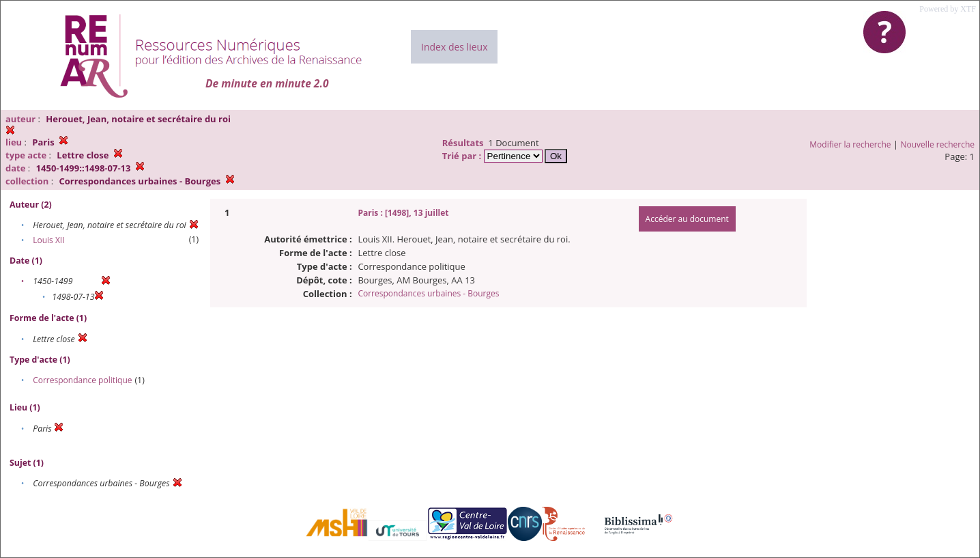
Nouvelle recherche (938, 144)
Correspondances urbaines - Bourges (428, 293)
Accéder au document (687, 219)
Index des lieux (454, 47)
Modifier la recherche (850, 144)
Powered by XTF (948, 9)
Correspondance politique (82, 380)
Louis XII (48, 240)
